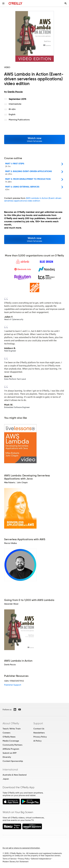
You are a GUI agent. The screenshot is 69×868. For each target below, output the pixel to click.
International (10, 770)
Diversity (7, 757)
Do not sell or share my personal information (21, 848)
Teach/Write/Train (12, 729)
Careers (6, 733)
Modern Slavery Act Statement (16, 862)
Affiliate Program (11, 749)
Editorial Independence (41, 859)
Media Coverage (11, 741)
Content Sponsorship (13, 761)
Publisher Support (13, 685)
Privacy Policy (40, 737)
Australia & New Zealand (15, 775)
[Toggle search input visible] (66, 3)
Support (38, 723)
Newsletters (39, 733)
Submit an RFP (10, 753)
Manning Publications (19, 120)
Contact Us (39, 729)
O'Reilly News (9, 737)
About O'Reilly (11, 723)
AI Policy (37, 741)
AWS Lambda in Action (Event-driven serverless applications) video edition (33, 199)
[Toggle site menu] (3, 3)
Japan (6, 779)
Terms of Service (10, 859)
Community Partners (12, 745)
